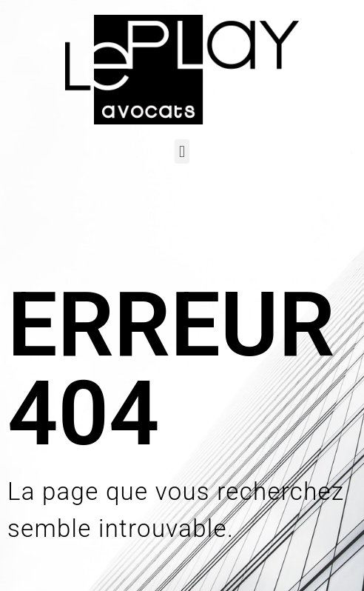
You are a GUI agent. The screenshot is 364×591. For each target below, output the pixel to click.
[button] (182, 151)
